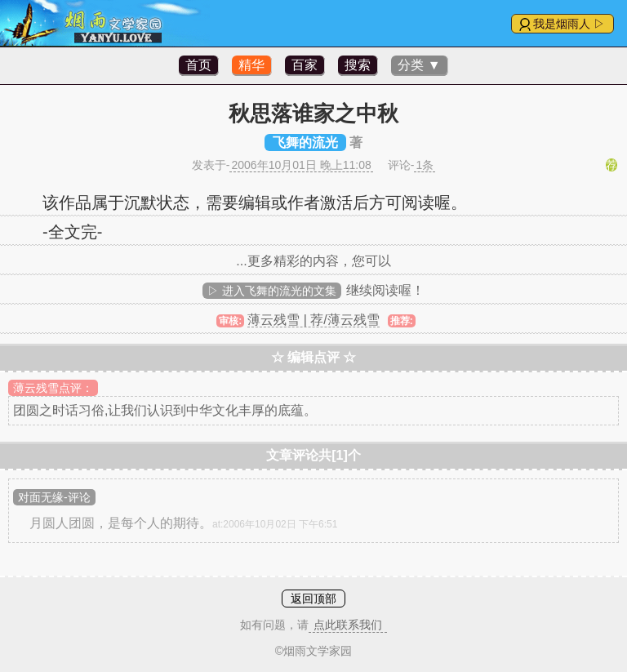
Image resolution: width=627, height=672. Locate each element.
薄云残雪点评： (53, 388)
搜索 (358, 65)
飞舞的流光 (305, 142)
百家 (305, 65)
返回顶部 (313, 599)
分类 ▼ (419, 65)
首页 (198, 65)
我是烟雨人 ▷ (569, 24)
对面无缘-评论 (54, 497)
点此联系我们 (348, 625)
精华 (251, 65)
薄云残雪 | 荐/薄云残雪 (313, 320)
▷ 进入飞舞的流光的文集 (272, 291)
